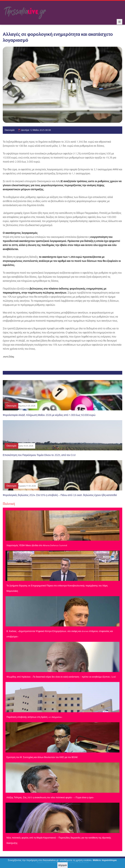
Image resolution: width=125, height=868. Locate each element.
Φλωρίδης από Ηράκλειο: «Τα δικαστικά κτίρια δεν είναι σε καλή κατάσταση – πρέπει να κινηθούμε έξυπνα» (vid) (61, 677)
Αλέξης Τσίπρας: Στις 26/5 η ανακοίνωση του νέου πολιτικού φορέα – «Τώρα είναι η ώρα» (50, 797)
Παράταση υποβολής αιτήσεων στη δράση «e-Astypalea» (34, 717)
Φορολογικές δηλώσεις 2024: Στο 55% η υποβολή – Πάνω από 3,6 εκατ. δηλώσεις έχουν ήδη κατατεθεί (60, 495)
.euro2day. (9, 356)
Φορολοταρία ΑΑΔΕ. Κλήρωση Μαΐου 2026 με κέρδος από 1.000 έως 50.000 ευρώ (49, 415)
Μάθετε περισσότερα (105, 861)
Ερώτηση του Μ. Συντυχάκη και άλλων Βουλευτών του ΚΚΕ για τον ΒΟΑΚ (42, 757)
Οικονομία (10, 130)
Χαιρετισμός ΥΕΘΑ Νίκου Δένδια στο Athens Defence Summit (37, 545)
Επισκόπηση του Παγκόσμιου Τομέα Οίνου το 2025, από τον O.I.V (39, 455)
